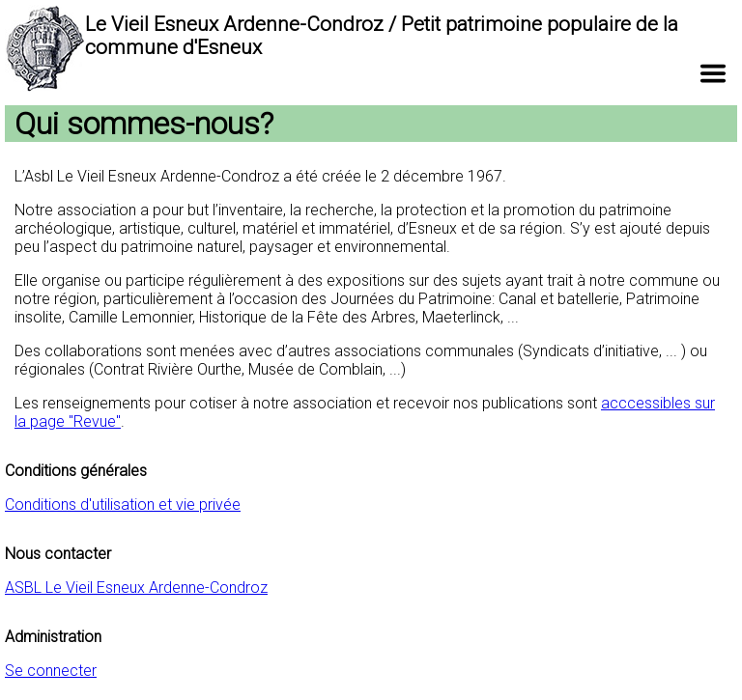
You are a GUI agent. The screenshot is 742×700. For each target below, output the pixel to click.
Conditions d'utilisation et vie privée (123, 504)
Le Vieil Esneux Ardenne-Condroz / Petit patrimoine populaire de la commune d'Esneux (382, 36)
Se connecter (51, 671)
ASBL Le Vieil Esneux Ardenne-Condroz (136, 588)
